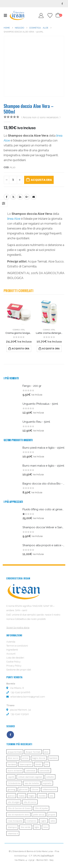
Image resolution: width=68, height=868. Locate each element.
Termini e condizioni (17, 646)
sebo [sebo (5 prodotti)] (53, 821)
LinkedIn (20, 197)
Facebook (7, 197)
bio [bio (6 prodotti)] (47, 764)
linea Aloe (14, 219)
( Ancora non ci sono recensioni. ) (41, 117)
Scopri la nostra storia (18, 628)
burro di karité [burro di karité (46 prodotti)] (15, 770)
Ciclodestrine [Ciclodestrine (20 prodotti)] (14, 783)
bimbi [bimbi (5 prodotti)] (38, 764)
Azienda (11, 642)
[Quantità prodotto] (13, 180)
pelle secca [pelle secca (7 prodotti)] (39, 815)
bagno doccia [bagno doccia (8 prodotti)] (39, 758)
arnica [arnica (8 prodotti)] (25, 758)
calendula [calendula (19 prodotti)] (31, 770)
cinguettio (13, 197)
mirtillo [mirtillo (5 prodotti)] (42, 796)
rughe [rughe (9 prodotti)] (43, 821)
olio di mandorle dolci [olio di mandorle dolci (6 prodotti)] (18, 815)
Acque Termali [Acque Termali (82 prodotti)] (33, 752)
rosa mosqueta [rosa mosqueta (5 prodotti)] (15, 821)
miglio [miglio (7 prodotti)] (31, 796)
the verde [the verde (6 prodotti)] (26, 827)
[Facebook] (62, 4)
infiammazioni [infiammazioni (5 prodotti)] (50, 789)
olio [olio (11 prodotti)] (51, 796)
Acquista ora (41, 180)
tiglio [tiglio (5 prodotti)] (37, 827)
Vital (23, 330)
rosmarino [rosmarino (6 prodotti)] (31, 821)
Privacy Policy (14, 666)
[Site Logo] (17, 15)
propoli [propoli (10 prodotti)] (52, 815)
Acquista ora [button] (21, 349)
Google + (27, 197)
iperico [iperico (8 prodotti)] (11, 796)
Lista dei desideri (15, 658)
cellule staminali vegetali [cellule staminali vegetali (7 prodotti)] (30, 777)
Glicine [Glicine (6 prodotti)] (35, 789)
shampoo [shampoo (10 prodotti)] (12, 827)
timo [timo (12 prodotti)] (46, 827)
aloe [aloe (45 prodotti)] (46, 752)
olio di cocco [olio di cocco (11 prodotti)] (30, 802)
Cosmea (16, 330)
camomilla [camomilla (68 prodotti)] (44, 770)
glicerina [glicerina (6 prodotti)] (23, 789)
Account (11, 654)
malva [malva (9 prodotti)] (22, 796)
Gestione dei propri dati (19, 670)
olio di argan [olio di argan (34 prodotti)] (14, 802)
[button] (6, 15)
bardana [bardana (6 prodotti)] (12, 764)
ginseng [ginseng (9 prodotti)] (12, 789)
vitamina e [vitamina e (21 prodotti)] (13, 833)
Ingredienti (12, 650)
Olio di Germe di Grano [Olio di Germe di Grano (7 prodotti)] (19, 808)
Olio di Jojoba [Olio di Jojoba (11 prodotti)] (41, 808)
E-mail (34, 197)
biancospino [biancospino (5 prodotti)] (26, 764)
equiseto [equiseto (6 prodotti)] (47, 783)
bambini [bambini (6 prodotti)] (53, 758)
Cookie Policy (13, 662)
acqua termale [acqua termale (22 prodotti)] (15, 752)
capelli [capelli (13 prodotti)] (11, 777)
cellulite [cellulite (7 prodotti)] (50, 777)
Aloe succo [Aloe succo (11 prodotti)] (13, 758)
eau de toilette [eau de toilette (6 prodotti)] (32, 783)
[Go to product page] (19, 312)
